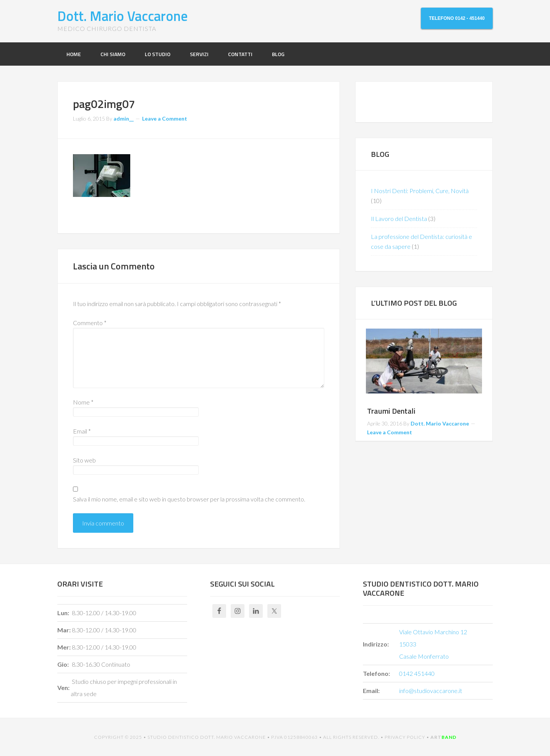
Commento (90, 323)
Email (82, 431)
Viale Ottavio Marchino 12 (433, 632)
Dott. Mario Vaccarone (122, 16)
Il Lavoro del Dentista (399, 218)
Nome (83, 402)
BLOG (380, 154)
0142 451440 (417, 673)
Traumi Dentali (391, 411)
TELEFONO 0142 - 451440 (457, 18)
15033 (408, 644)
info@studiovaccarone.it (431, 691)
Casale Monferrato (424, 656)
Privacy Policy (405, 737)
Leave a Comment (165, 118)
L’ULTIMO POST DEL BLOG (414, 303)
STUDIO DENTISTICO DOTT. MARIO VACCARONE (207, 737)
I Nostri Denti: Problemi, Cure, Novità (420, 191)
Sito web (84, 460)
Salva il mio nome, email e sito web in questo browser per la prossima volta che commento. (189, 499)
